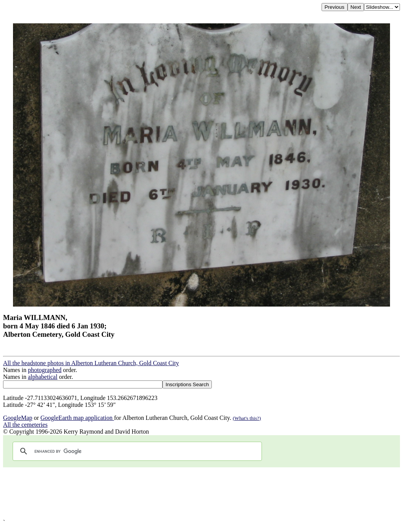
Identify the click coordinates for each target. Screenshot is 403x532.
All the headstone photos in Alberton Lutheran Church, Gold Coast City (91, 363)
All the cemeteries (25, 425)
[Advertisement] (201, 493)
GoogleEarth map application (77, 418)
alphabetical (43, 377)
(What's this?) (247, 418)
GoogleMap (18, 418)
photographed (45, 370)
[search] (136, 451)
